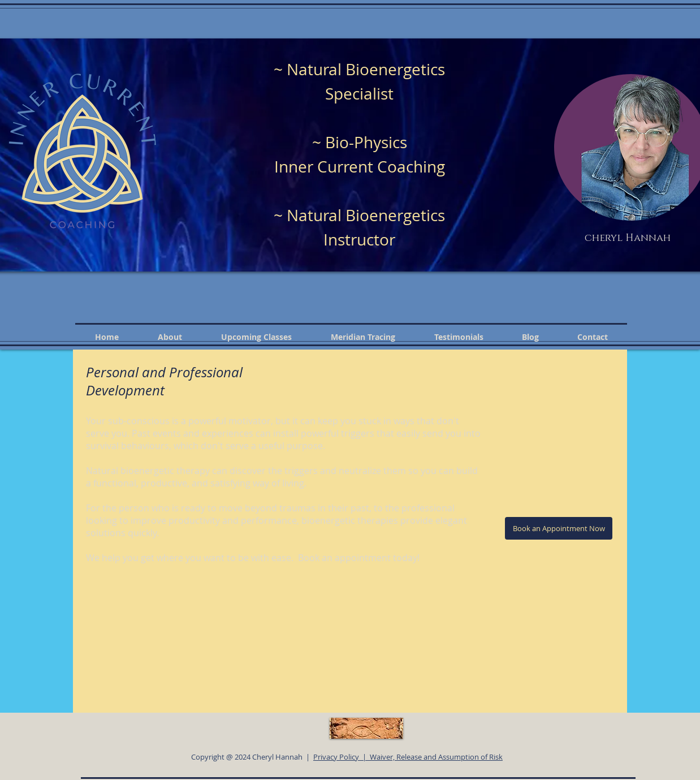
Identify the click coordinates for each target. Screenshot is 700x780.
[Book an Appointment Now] (559, 528)
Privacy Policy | (342, 757)
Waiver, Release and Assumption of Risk (436, 757)
